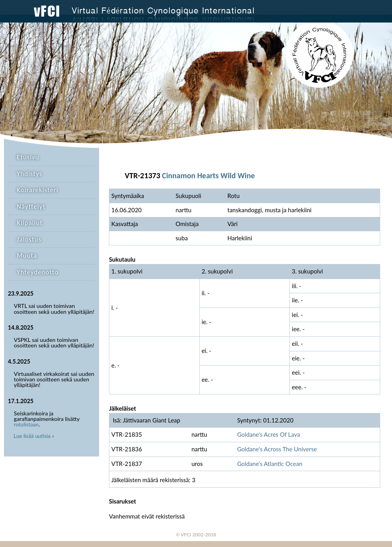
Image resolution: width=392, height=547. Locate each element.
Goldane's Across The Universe (277, 449)
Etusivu (28, 157)
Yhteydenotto (38, 272)
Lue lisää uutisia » (34, 436)
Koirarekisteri (38, 190)
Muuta (27, 256)
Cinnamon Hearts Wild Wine (208, 175)
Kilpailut (30, 223)
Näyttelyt (31, 207)
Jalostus (29, 239)
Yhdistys (30, 174)
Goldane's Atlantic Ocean (270, 464)
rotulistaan (26, 424)
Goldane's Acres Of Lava (269, 434)
